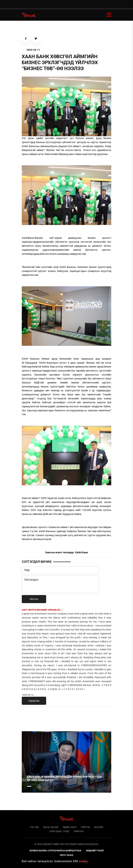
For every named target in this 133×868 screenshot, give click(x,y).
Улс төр (34, 827)
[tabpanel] (66, 762)
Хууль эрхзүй (51, 827)
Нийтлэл (79, 831)
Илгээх (34, 599)
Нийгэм (85, 827)
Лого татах (66, 855)
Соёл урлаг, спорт (59, 831)
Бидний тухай (95, 851)
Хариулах (34, 701)
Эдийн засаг (70, 827)
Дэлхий (99, 827)
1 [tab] (29, 717)
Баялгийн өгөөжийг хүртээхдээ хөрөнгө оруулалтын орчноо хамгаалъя (64, 779)
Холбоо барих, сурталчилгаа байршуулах (55, 851)
